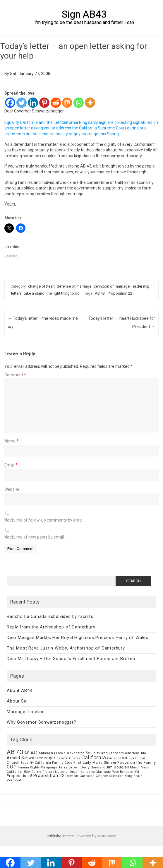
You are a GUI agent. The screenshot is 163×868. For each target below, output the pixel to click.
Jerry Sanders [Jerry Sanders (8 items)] (93, 767)
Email (11, 465)
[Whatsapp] (79, 103)
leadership (141, 286)
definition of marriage (111, 286)
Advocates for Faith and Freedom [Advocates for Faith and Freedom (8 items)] (95, 753)
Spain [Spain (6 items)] (138, 776)
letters (16, 293)
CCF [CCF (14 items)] (124, 758)
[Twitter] (22, 103)
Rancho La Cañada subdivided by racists (50, 616)
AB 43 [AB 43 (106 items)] (15, 752)
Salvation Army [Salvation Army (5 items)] (121, 776)
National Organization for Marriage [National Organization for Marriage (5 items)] (83, 772)
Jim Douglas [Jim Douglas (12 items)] (118, 767)
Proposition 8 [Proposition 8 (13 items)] (19, 776)
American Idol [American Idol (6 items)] (136, 753)
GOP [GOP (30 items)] (12, 767)
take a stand (34, 293)
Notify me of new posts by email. (35, 537)
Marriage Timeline (26, 712)
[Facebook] (10, 103)
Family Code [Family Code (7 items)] (62, 763)
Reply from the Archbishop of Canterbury (51, 627)
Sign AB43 (84, 14)
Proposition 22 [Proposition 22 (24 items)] (49, 775)
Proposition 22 (120, 293)
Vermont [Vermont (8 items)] (14, 780)
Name (11, 441)
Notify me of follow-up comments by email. (44, 520)
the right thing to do (63, 293)
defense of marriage (74, 286)
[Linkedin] (33, 103)
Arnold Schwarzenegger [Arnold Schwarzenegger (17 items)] (31, 758)
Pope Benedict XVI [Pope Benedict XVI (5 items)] (126, 772)
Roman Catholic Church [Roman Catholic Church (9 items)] (87, 776)
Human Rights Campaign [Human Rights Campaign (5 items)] (38, 767)
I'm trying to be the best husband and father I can (84, 22)
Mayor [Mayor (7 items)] (135, 767)
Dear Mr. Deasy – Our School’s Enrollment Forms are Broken (71, 659)
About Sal (17, 701)
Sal (13, 74)
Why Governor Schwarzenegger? (41, 722)
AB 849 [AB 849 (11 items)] (31, 753)
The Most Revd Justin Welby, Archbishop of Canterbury (66, 648)
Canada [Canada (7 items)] (113, 758)
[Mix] (67, 103)
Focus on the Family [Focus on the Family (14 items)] (137, 762)
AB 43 (100, 293)
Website (12, 489)
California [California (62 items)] (94, 757)
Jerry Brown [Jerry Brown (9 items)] (69, 767)
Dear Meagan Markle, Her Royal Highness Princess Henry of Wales (78, 638)
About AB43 (19, 691)
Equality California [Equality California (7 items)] (36, 763)
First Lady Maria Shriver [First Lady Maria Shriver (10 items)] (95, 763)
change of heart (41, 286)
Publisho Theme (60, 836)
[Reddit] (56, 103)
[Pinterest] (44, 103)
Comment (15, 375)
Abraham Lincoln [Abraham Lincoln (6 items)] (52, 753)
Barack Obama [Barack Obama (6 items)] (68, 758)
